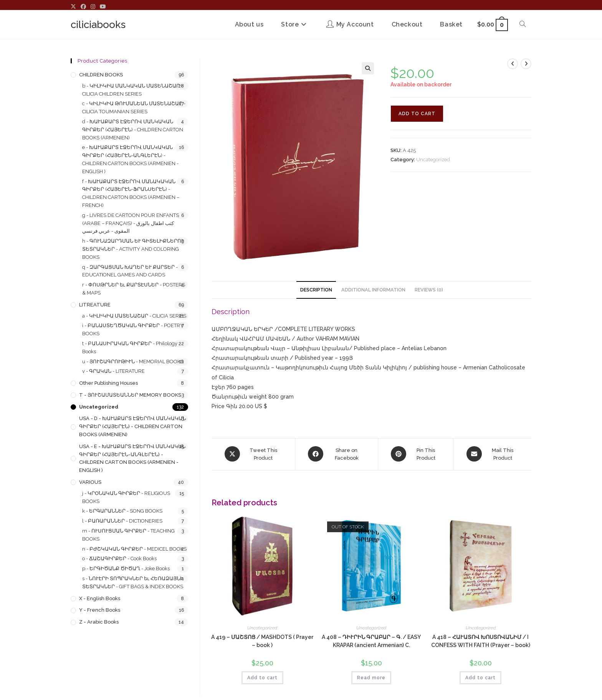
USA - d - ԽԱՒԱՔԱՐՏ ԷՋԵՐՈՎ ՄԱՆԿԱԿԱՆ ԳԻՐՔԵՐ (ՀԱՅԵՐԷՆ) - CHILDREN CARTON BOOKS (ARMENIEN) (132, 426)
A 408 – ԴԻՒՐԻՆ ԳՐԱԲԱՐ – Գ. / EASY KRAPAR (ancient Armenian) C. (371, 641)
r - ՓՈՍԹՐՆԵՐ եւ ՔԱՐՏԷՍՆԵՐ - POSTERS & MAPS (134, 289)
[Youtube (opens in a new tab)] (103, 7)
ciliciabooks (98, 25)
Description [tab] (316, 290)
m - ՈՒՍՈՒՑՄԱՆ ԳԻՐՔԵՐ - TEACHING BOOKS (128, 535)
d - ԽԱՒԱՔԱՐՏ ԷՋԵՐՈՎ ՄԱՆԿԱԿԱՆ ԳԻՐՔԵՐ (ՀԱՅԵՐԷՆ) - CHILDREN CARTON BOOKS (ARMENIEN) (133, 130)
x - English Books (100, 598)
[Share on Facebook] (337, 454)
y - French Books (100, 610)
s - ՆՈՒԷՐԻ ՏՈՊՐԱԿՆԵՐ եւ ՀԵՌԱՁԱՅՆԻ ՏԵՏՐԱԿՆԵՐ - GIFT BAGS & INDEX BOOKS (133, 583)
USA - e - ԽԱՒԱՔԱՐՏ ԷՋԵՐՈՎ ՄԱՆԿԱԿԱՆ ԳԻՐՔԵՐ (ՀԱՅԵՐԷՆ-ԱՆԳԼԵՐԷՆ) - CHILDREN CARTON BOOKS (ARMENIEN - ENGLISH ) (132, 458)
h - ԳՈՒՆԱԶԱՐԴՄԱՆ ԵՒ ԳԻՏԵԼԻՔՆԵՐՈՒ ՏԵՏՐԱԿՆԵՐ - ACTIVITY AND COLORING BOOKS (133, 249)
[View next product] (526, 64)
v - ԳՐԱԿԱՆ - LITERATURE (113, 371)
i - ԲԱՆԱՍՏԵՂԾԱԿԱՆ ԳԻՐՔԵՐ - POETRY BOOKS (133, 329)
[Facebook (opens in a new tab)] (83, 7)
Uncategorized (433, 160)
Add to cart (417, 114)
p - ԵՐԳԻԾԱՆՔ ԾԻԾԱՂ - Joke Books (126, 568)
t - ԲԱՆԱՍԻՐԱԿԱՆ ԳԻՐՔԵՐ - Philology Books (130, 348)
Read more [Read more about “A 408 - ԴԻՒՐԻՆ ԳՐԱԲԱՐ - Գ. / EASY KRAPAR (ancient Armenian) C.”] (371, 677)
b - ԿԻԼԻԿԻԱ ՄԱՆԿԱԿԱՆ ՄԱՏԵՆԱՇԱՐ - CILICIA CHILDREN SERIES (132, 90)
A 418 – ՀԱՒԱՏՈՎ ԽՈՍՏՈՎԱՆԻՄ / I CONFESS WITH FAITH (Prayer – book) (481, 641)
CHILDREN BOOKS (101, 75)
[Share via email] (492, 454)
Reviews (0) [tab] (429, 290)
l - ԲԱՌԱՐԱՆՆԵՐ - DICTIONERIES (122, 521)
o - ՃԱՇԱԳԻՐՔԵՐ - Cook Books (119, 559)
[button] (368, 68)
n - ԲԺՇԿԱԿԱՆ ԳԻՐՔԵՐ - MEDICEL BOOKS (134, 549)
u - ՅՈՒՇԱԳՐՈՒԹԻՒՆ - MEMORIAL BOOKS (133, 362)
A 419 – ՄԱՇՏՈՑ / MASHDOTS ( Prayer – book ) (262, 641)
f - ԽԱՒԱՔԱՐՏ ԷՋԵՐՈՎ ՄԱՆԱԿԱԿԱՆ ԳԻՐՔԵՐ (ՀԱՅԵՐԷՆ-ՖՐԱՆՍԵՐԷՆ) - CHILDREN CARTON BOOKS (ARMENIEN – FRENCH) (131, 193)
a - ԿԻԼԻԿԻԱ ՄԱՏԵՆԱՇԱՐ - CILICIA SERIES (134, 316)
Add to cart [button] (262, 677)
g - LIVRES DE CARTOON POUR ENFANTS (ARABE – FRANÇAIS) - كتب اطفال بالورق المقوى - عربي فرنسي (131, 223)
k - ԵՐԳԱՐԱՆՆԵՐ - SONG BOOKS (122, 511)
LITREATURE (95, 305)
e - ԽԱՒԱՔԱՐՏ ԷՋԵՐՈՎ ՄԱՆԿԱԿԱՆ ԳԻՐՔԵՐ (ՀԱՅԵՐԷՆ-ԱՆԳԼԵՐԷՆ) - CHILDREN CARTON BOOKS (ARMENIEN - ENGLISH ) (130, 159)
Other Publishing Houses (108, 383)
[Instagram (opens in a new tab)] (93, 7)
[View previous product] (513, 64)
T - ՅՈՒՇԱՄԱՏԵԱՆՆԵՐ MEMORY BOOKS (130, 395)
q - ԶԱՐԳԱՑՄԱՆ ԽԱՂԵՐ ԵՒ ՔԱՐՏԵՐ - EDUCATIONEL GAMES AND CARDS (130, 271)
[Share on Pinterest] (416, 454)
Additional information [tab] (373, 290)
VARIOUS (90, 482)
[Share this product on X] (253, 454)
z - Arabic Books (99, 622)
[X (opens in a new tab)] (74, 7)
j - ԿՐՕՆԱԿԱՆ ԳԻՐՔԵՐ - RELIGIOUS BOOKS (126, 497)
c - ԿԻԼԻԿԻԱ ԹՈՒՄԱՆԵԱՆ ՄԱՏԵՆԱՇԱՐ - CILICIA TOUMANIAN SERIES (134, 108)
